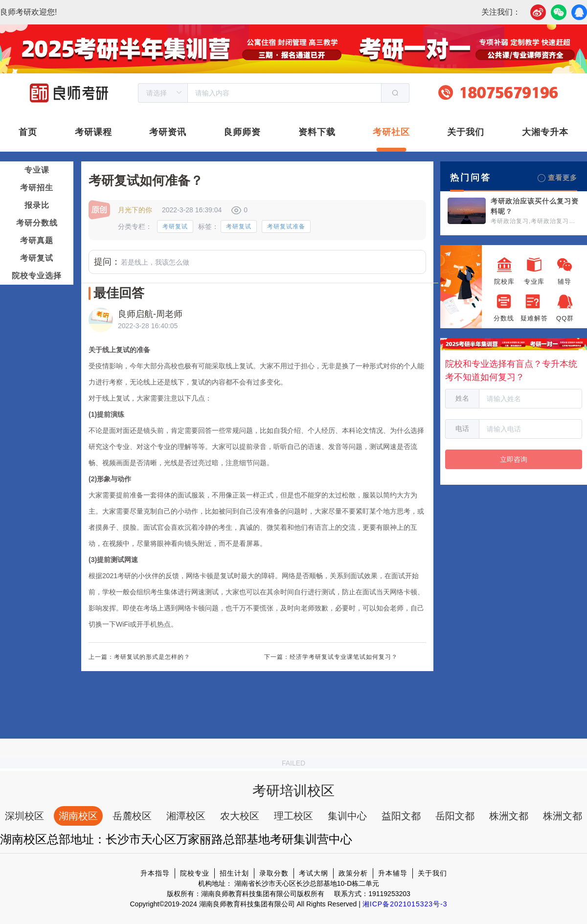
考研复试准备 (286, 226)
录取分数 (274, 873)
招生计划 (234, 873)
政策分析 (353, 873)
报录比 (37, 205)
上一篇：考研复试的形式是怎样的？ (139, 657)
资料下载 (317, 132)
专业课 (37, 170)
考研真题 (37, 240)
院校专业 (195, 873)
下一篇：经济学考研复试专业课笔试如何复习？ (331, 657)
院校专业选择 (37, 276)
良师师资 (242, 132)
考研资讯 (168, 132)
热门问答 (471, 178)
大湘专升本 (545, 132)
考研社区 (391, 132)
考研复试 (37, 258)
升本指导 (155, 873)
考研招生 (37, 188)
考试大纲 (314, 873)
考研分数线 (37, 223)
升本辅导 (393, 873)
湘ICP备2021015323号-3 (405, 904)
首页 (28, 132)
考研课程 (93, 132)
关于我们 (466, 132)
